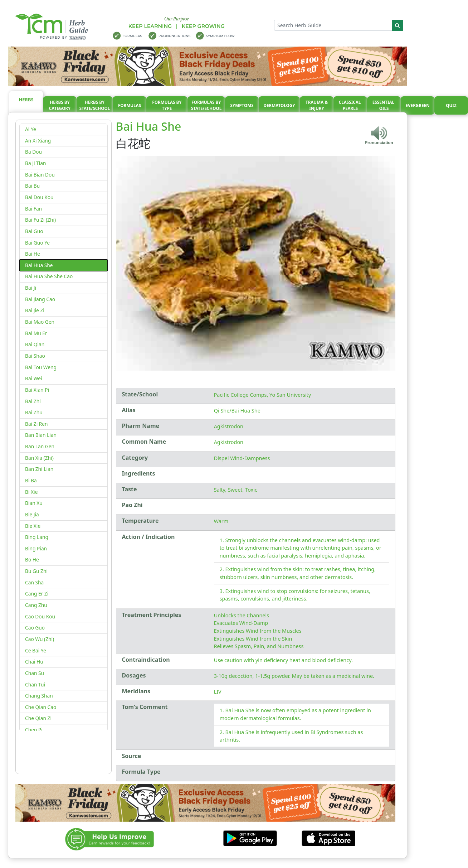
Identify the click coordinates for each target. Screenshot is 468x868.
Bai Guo (34, 231)
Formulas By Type (167, 105)
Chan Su (35, 673)
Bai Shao (35, 356)
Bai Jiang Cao (40, 299)
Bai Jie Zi (35, 310)
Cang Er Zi (37, 594)
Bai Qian (35, 344)
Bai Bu (32, 186)
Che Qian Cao (41, 707)
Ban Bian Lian (41, 435)
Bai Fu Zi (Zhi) (40, 220)
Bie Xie (33, 526)
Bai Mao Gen (40, 322)
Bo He (32, 560)
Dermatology (279, 105)
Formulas (130, 105)
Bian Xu (34, 503)
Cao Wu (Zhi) (40, 639)
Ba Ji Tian (36, 163)
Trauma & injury (317, 105)
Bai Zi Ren (36, 424)
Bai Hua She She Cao (49, 276)
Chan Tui (35, 684)
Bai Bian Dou (40, 175)
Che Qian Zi (38, 718)
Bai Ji (31, 288)
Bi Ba (31, 480)
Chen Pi (34, 730)
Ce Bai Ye (36, 650)
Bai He (33, 254)
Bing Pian (36, 548)
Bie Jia (32, 514)
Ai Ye (31, 129)
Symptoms (242, 105)
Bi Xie (31, 492)
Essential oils (384, 105)
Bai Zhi (33, 401)
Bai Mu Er (36, 333)
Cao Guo (35, 628)
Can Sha (34, 582)
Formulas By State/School (206, 105)
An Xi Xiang (38, 141)
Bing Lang (37, 537)
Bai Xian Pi (37, 390)
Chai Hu (34, 662)
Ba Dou (33, 152)
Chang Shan (39, 696)
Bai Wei (34, 378)
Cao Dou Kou (40, 616)
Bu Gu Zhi (36, 571)
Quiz (451, 105)
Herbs (26, 100)
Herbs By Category (60, 105)
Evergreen (418, 105)
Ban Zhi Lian (39, 469)
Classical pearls (350, 105)
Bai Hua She (39, 265)
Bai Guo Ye (37, 243)
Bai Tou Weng (41, 367)
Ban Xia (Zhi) (39, 458)
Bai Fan (33, 209)
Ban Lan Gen (40, 446)
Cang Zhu (36, 605)
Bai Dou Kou (39, 197)
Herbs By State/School (95, 105)
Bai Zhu (34, 412)
